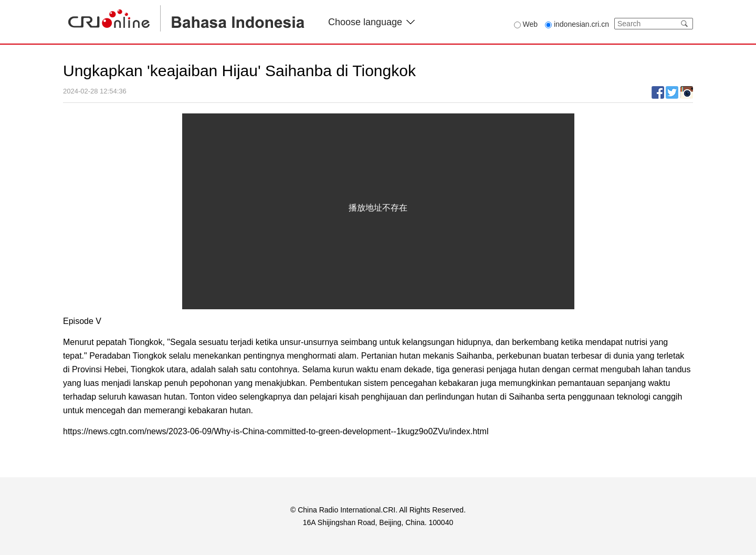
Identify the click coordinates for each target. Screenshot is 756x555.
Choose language (371, 22)
